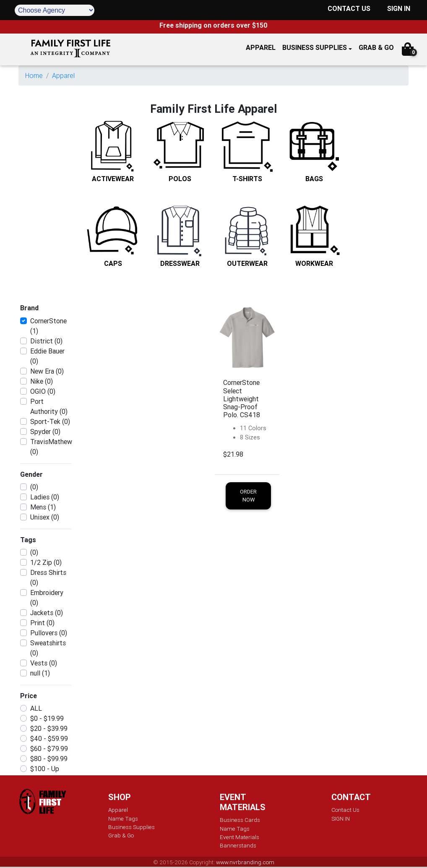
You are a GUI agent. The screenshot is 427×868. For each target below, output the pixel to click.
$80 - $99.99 (49, 759)
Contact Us (345, 810)
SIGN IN (399, 8)
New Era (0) (47, 371)
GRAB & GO (376, 47)
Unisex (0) (45, 517)
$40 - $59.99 (49, 738)
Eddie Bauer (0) (47, 356)
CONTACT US (349, 8)
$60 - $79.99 (49, 748)
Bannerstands (238, 845)
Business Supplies (315, 47)
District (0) (46, 341)
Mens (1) (43, 507)
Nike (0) (42, 381)
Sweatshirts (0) (48, 648)
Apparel (63, 75)
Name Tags (123, 819)
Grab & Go (121, 835)
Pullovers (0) (49, 633)
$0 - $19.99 (47, 718)
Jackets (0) (47, 613)
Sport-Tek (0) (50, 421)
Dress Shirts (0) (48, 577)
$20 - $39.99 (49, 728)
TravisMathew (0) (51, 447)
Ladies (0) (45, 497)
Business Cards (240, 820)
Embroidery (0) (47, 598)
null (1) (40, 673)
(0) (34, 487)
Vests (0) (44, 663)
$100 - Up (45, 769)
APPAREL (261, 47)
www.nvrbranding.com (245, 862)
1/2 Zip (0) (46, 562)
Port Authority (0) (49, 406)
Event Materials (240, 837)
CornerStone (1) (48, 326)
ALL (36, 708)
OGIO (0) (43, 391)
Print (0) (42, 623)
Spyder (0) (45, 431)
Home (34, 75)
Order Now (248, 496)
